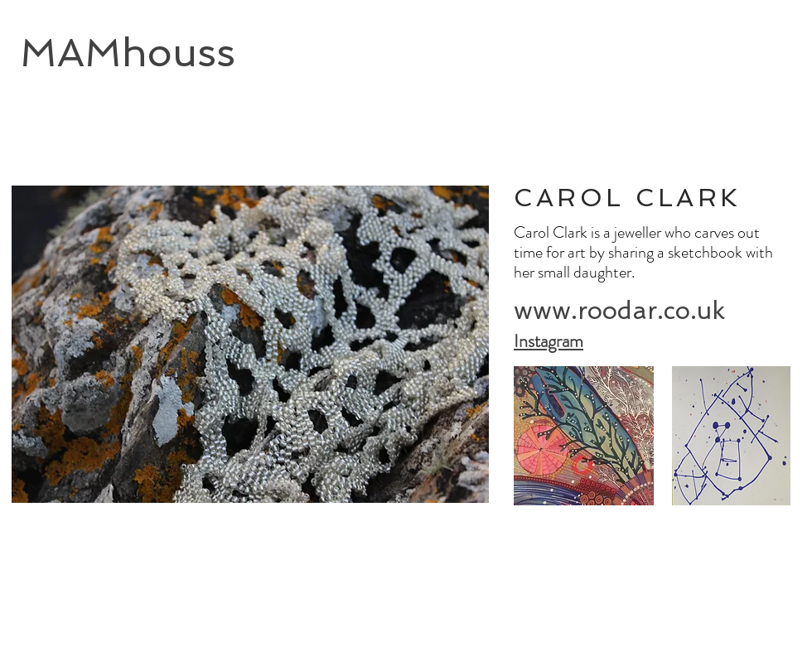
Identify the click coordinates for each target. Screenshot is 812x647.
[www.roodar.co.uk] (619, 311)
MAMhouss (128, 53)
